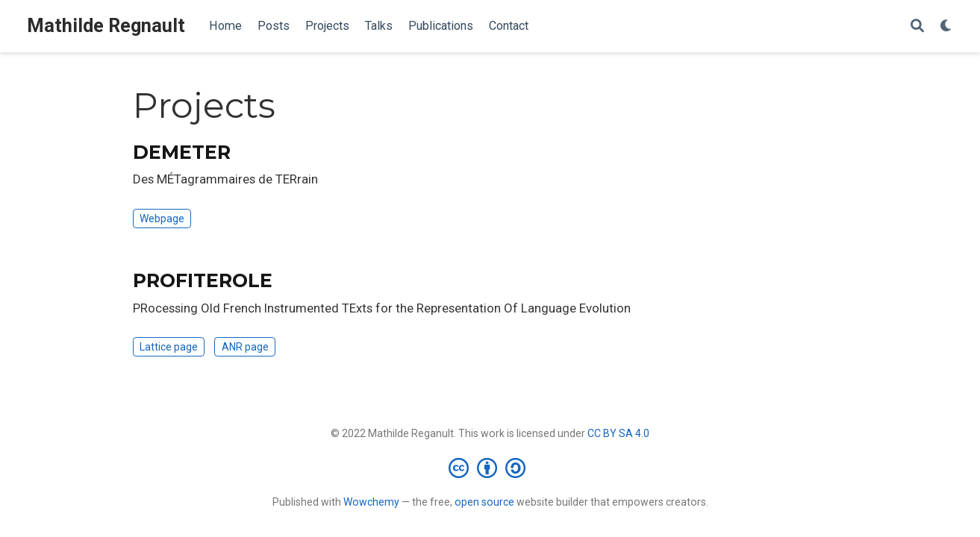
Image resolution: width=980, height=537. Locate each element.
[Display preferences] (946, 26)
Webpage (162, 219)
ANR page (245, 347)
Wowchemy (371, 502)
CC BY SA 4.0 (618, 433)
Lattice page (169, 347)
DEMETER (182, 152)
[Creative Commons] (490, 468)
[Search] (917, 26)
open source (484, 502)
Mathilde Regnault (106, 26)
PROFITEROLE (203, 280)
